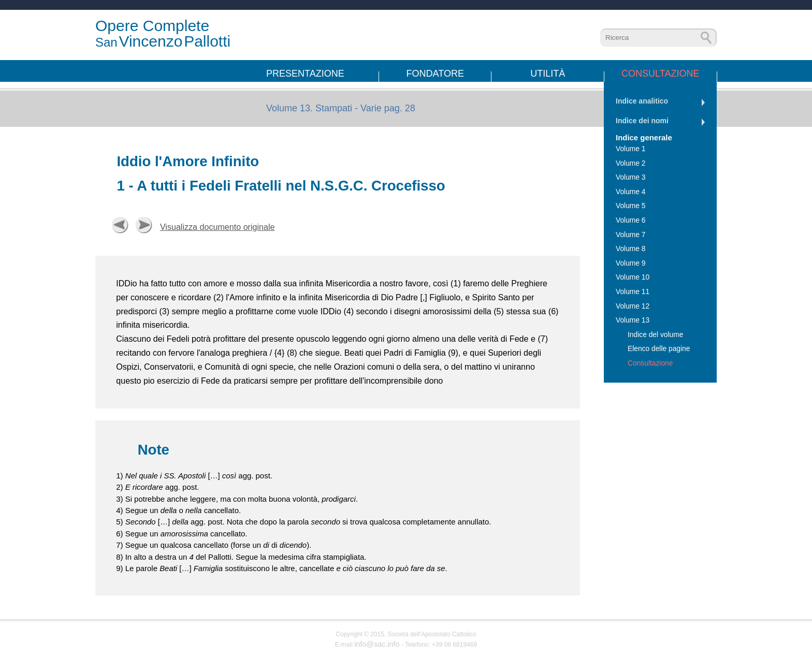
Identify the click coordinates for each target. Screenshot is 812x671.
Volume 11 (633, 292)
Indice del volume (655, 335)
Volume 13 (633, 320)
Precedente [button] (120, 225)
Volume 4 (631, 192)
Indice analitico (642, 101)
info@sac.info (377, 644)
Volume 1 (631, 149)
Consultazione (660, 74)
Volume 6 (631, 220)
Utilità (548, 74)
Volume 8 (631, 249)
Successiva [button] (144, 225)
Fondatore (435, 74)
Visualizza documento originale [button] (218, 227)
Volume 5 (631, 206)
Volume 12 (633, 306)
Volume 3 (631, 177)
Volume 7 (631, 235)
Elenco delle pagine (659, 349)
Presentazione (305, 74)
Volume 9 (631, 263)
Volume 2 (631, 163)
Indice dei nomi (642, 121)
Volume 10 (633, 277)
